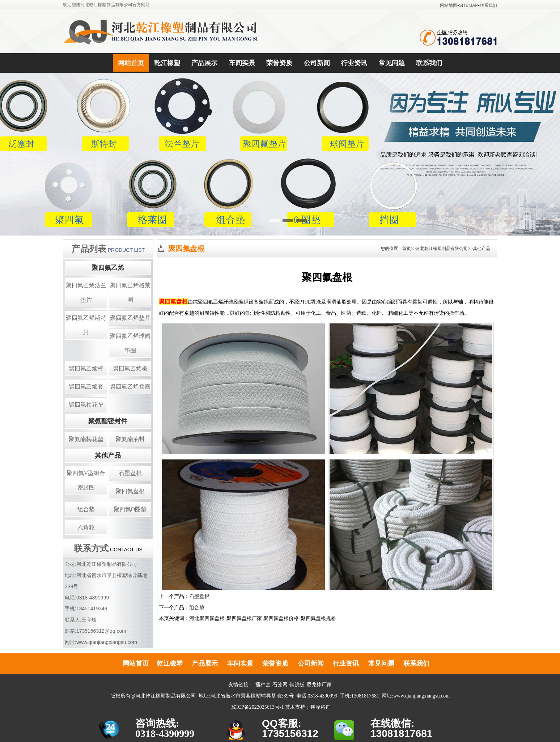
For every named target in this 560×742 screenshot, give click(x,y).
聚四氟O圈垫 (130, 509)
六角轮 (86, 527)
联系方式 (91, 548)
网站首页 (131, 63)
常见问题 (392, 63)
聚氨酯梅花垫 (86, 439)
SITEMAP (469, 5)
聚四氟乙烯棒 (86, 368)
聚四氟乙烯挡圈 (130, 387)
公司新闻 (317, 63)
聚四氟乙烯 (108, 268)
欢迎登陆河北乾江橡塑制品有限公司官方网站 (106, 5)
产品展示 (204, 63)
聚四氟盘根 (130, 491)
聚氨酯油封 (130, 439)
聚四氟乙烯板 (130, 368)
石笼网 (280, 685)
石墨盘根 (130, 473)
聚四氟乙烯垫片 (130, 318)
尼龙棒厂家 (319, 685)
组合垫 (86, 509)
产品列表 (89, 249)
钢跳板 (297, 685)
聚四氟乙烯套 (86, 387)
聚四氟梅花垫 (86, 405)
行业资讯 (354, 63)
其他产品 (108, 455)
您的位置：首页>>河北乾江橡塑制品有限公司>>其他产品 (435, 249)
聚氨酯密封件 (108, 421)
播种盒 (263, 685)
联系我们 (488, 5)
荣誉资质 (279, 63)
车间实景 (242, 63)
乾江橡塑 (167, 63)
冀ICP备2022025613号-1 (257, 707)
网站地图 (449, 5)
